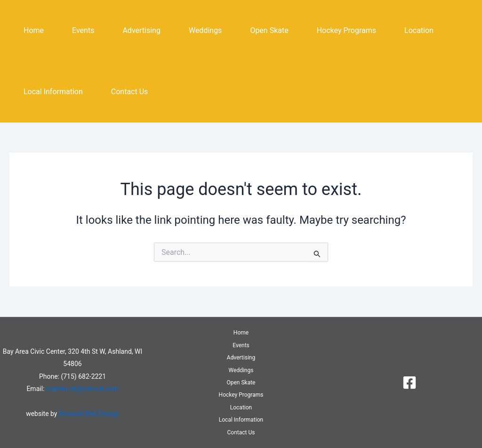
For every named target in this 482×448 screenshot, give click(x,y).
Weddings (205, 30)
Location (419, 30)
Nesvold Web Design (89, 414)
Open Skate (269, 30)
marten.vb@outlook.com (82, 389)
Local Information (53, 92)
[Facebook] (410, 383)
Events (83, 30)
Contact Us (130, 92)
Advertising (141, 30)
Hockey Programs (346, 30)
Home (34, 30)
